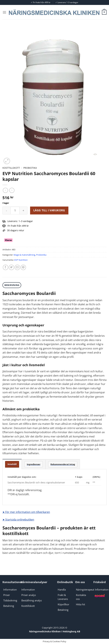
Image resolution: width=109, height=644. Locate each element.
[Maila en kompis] (17, 267)
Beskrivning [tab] (12, 285)
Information (10, 590)
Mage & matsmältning (24, 255)
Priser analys (29, 595)
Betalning (9, 606)
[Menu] (4, 12)
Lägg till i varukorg (49, 210)
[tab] (12, 464)
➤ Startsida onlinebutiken (18, 520)
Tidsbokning (10, 600)
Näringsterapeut (85, 590)
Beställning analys (32, 600)
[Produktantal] (15, 210)
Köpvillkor (63, 604)
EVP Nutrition (21, 260)
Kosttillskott (11, 168)
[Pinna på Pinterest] (23, 267)
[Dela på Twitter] (11, 267)
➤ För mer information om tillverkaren (26, 512)
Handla (62, 590)
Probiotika (30, 168)
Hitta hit (80, 604)
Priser (7, 595)
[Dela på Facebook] (6, 267)
